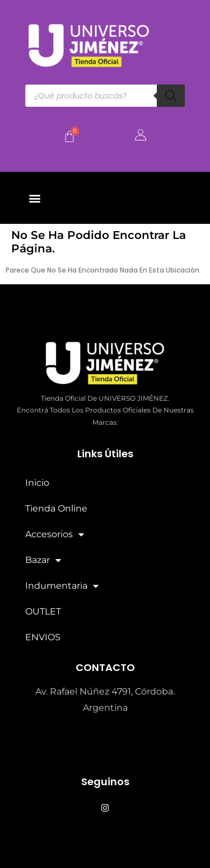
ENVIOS (43, 637)
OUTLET (43, 611)
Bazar (43, 560)
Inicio (37, 483)
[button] (34, 198)
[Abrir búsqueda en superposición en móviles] (105, 96)
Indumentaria (62, 586)
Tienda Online (56, 508)
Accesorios (55, 534)
